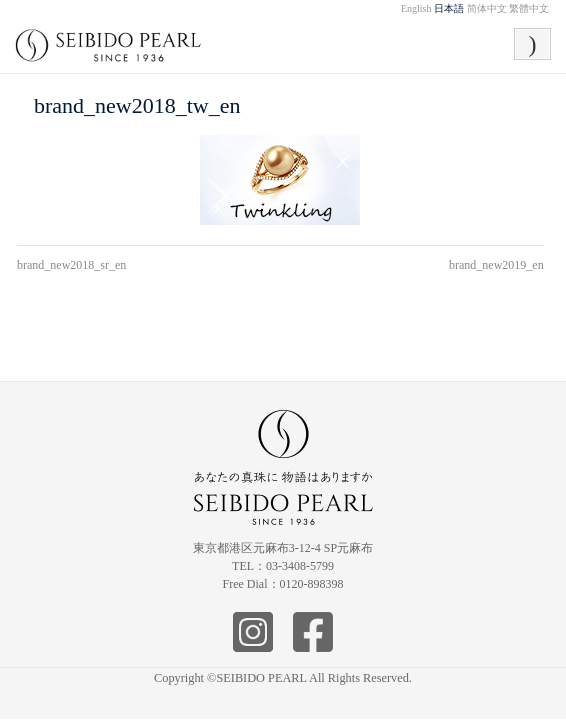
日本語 (449, 8)
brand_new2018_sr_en (71, 265)
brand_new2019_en (496, 265)
